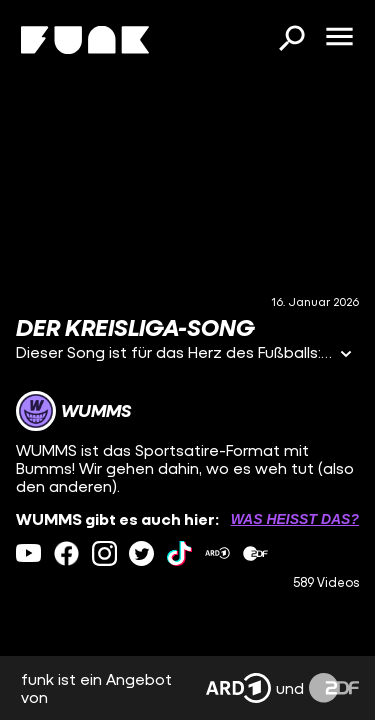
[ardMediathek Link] (217, 553)
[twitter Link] (141, 553)
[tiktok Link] (179, 553)
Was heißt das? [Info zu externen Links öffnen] (295, 519)
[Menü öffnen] (339, 38)
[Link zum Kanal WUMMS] (73, 411)
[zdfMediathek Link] (255, 553)
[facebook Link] (66, 553)
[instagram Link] (104, 553)
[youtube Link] (28, 553)
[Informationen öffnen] (346, 355)
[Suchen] (291, 40)
